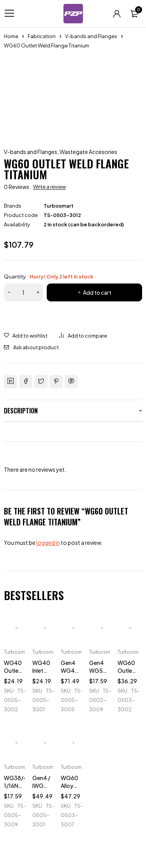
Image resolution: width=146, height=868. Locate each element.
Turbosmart (59, 206)
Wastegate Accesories (88, 152)
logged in (48, 542)
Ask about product (36, 347)
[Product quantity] (23, 292)
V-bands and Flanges (91, 36)
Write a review (49, 187)
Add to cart (97, 292)
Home (11, 36)
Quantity (49, 276)
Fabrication (42, 36)
